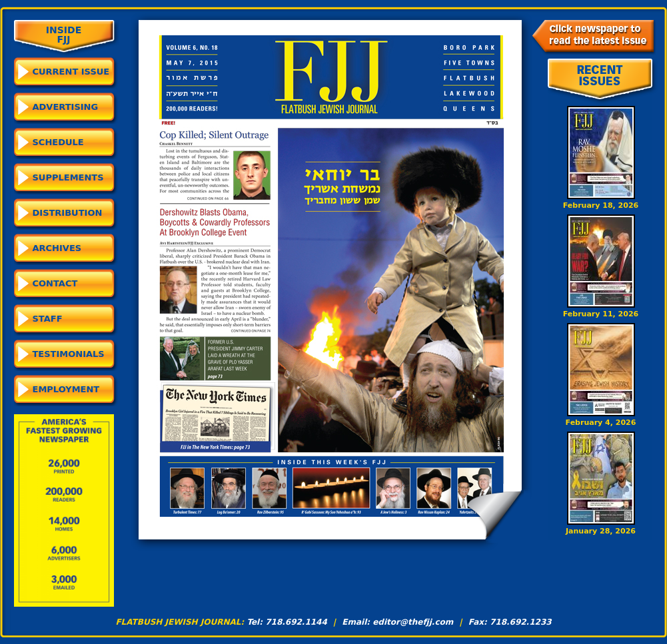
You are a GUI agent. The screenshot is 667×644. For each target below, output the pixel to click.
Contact (55, 283)
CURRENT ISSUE (71, 72)
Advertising (66, 107)
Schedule (58, 142)
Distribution (68, 213)
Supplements (68, 177)
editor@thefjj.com (413, 622)
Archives (57, 248)
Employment (66, 389)
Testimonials (69, 354)
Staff (48, 319)
